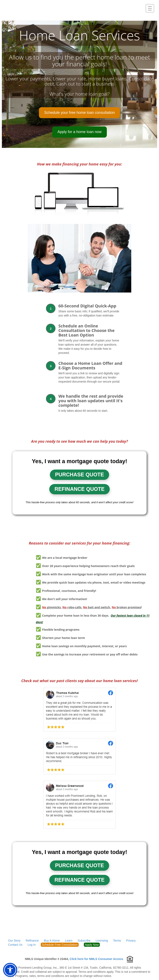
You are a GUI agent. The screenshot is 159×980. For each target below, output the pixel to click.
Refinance (32, 941)
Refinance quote (79, 489)
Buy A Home (52, 941)
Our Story (14, 941)
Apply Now (92, 945)
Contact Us (15, 945)
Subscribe (84, 941)
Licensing (102, 941)
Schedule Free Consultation (60, 945)
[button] (10, 970)
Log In (32, 945)
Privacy (131, 941)
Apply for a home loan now (79, 132)
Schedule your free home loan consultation (79, 113)
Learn (69, 941)
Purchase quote (79, 475)
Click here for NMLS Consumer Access (97, 959)
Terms (117, 941)
